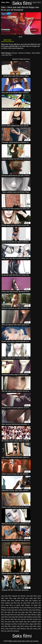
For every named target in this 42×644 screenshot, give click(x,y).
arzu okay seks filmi (33, 598)
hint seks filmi (19, 615)
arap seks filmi (19, 598)
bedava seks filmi (8, 601)
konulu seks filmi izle (13, 619)
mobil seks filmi (23, 624)
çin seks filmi (25, 603)
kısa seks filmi (13, 617)
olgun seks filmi (35, 624)
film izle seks (6, 612)
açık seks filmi (7, 55)
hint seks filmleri (30, 615)
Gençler (15, 53)
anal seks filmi (32, 596)
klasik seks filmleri (25, 617)
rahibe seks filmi (18, 626)
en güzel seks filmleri (22, 605)
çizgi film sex (36, 603)
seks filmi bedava (13, 631)
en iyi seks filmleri (13, 608)
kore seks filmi (13, 622)
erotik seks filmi (12, 610)
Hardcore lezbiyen (25, 53)
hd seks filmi (9, 615)
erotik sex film (23, 610)
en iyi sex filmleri (26, 608)
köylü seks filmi (25, 622)
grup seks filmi (27, 612)
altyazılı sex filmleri (19, 596)
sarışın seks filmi (30, 626)
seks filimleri (21, 629)
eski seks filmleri (35, 610)
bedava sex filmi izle (12, 603)
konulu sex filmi (27, 619)
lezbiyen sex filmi (11, 624)
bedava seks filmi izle (23, 601)
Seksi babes (36, 53)
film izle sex (16, 612)
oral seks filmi (6, 626)
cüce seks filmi (7, 605)
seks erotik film (11, 629)
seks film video (32, 629)
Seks (3, 7)
